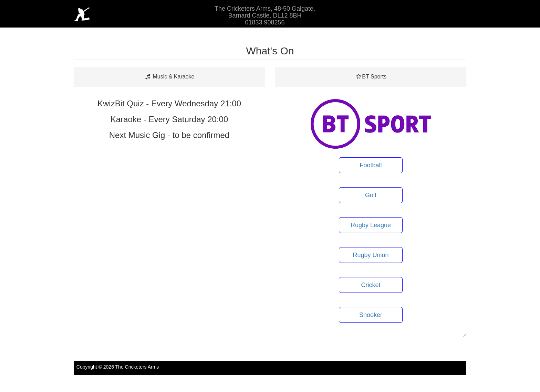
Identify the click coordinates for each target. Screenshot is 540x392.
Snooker (371, 315)
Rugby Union (371, 255)
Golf (371, 195)
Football (371, 165)
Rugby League (371, 225)
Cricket (371, 285)
